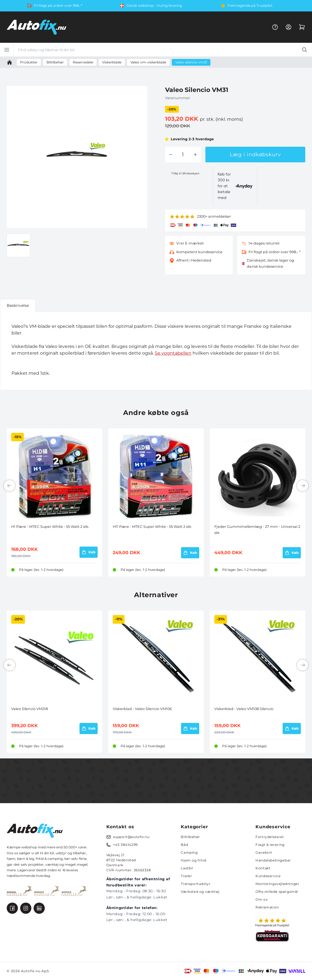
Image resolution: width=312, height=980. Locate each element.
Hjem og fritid (193, 860)
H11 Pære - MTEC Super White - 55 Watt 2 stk (152, 527)
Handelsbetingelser (273, 860)
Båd (184, 845)
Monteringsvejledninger (277, 884)
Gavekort (264, 852)
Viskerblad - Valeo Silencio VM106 (142, 709)
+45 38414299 (125, 845)
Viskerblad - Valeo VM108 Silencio (244, 709)
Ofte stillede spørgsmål (277, 892)
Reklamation (267, 907)
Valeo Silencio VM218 (30, 709)
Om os (261, 899)
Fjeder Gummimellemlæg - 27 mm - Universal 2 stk (257, 530)
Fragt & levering (270, 845)
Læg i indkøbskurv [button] (255, 155)
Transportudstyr (196, 884)
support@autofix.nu (131, 837)
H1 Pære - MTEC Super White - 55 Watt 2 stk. (50, 527)
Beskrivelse (18, 305)
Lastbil (187, 868)
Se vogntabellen (173, 353)
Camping (189, 852)
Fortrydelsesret (270, 837)
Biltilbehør (190, 837)
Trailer (186, 876)
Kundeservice (268, 876)
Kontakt (263, 868)
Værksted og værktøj (200, 892)
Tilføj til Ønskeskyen (185, 173)
